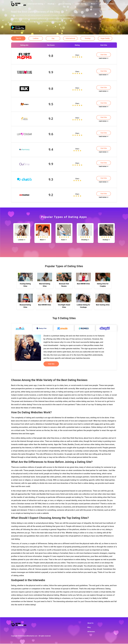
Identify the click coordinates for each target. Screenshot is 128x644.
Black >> (43, 240)
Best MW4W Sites (45, 305)
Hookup (88, 38)
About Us (90, 623)
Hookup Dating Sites (25, 285)
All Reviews (91, 632)
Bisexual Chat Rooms (64, 285)
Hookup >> (106, 240)
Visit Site (104, 55)
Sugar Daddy (106, 38)
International (71, 38)
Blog (89, 628)
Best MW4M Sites (83, 284)
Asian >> (64, 240)
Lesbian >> (22, 240)
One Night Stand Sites (64, 306)
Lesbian (36, 38)
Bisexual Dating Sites (25, 306)
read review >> (104, 58)
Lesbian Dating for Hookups (83, 306)
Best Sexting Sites (103, 305)
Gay (53, 38)
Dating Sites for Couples (103, 285)
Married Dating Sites (45, 285)
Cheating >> (85, 240)
